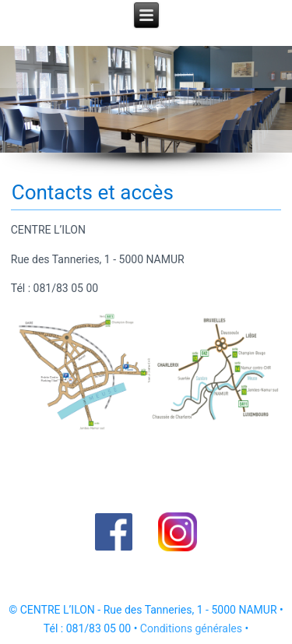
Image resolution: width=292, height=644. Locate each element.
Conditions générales (191, 628)
